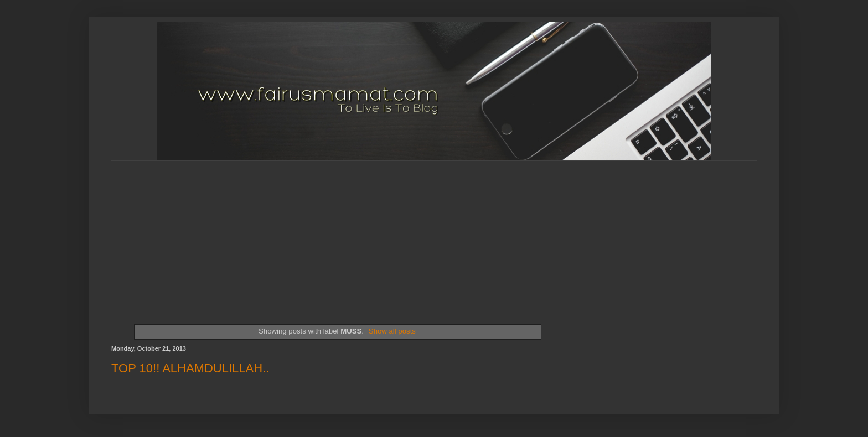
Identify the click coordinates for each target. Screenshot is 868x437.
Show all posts (392, 331)
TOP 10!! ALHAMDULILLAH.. (190, 368)
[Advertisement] (380, 230)
